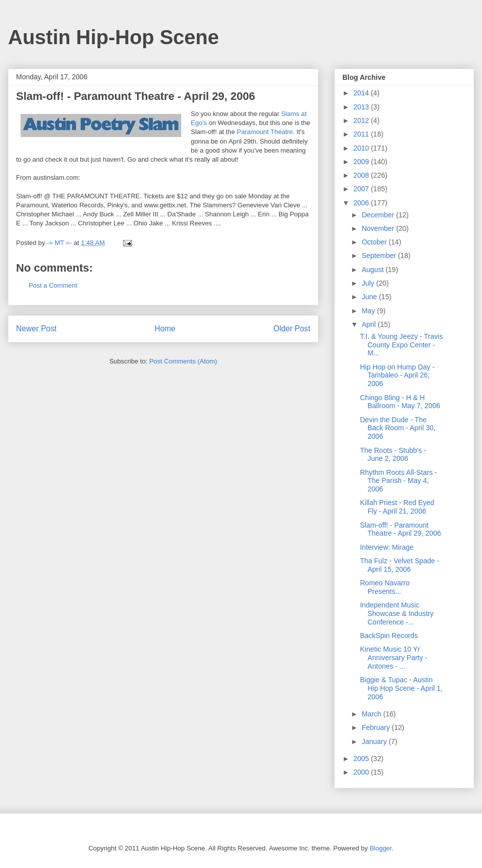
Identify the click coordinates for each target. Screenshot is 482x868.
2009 (362, 162)
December (379, 215)
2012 (362, 120)
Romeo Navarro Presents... (385, 587)
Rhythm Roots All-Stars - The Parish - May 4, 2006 (398, 481)
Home (165, 329)
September (380, 256)
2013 (362, 107)
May (369, 311)
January (375, 741)
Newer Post (36, 329)
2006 (362, 203)
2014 (362, 93)
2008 (362, 175)
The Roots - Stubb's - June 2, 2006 (393, 455)
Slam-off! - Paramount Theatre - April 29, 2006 (400, 529)
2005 (362, 759)
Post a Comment (53, 285)
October (375, 242)
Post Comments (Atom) (183, 361)
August (373, 270)
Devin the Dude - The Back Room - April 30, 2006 (398, 428)
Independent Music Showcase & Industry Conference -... (397, 613)
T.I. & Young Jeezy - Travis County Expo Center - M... (401, 345)
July (369, 283)
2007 (362, 189)
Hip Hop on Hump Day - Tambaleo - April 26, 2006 (397, 376)
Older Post (292, 329)
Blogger (381, 848)
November (379, 228)
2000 (362, 772)
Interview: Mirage (387, 547)
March (372, 714)
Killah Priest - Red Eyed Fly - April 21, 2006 (397, 507)
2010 (362, 148)
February (377, 727)
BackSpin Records (389, 636)
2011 (362, 134)
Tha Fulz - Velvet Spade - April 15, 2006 (400, 565)
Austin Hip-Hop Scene (113, 37)
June (370, 297)
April (370, 324)
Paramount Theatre (265, 132)
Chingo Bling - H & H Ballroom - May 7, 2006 (400, 402)
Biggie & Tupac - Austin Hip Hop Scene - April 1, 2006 (401, 688)
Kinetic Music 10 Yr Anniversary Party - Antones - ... (394, 658)
